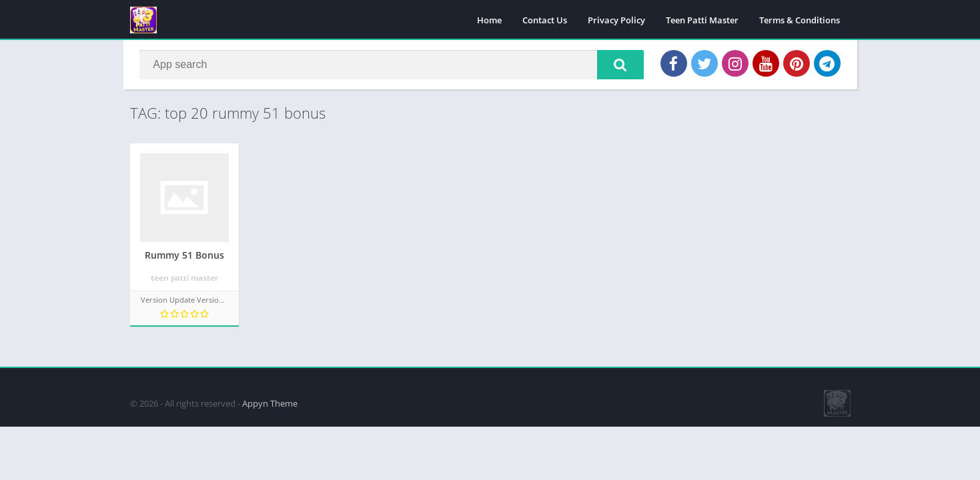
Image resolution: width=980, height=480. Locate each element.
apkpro (138, 374)
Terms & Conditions (800, 20)
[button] (620, 65)
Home (489, 20)
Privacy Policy (616, 20)
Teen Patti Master (702, 20)
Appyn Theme (270, 403)
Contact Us (545, 20)
